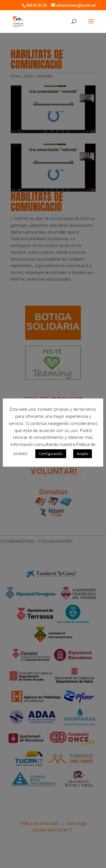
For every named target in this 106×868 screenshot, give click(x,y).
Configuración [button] (51, 454)
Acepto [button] (83, 454)
